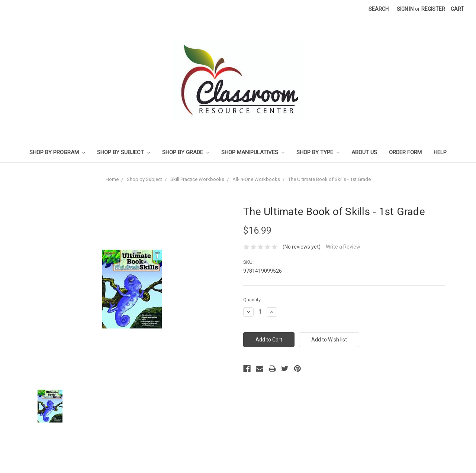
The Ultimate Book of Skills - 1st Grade (329, 179)
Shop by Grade (186, 152)
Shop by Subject (124, 152)
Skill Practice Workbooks (197, 179)
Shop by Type (318, 152)
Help (440, 152)
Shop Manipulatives (253, 152)
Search (379, 9)
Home (112, 179)
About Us (364, 152)
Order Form (405, 152)
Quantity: (253, 300)
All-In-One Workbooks (256, 179)
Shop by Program (57, 152)
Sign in (405, 9)
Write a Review (343, 247)
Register (433, 9)
